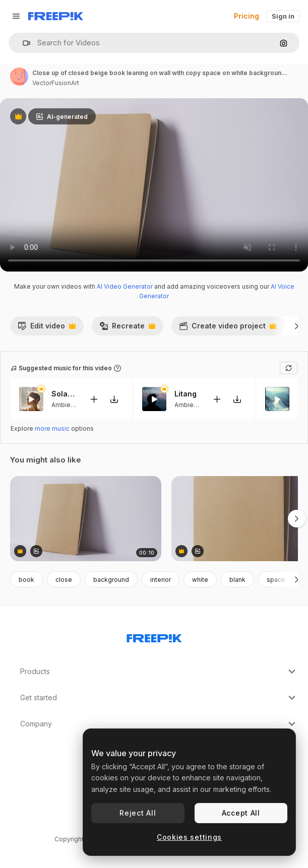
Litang (186, 394)
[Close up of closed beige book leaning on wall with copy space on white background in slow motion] (86, 519)
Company (159, 724)
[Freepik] (56, 16)
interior (161, 580)
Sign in (283, 16)
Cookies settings (189, 837)
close (64, 580)
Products (159, 672)
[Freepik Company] (154, 636)
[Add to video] (94, 399)
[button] (22, 43)
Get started (159, 698)
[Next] (297, 326)
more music (52, 428)
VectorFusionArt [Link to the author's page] (56, 83)
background (111, 580)
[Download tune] (114, 399)
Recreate (127, 328)
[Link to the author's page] (19, 77)
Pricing (247, 16)
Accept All (241, 813)
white (200, 580)
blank (237, 580)
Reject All (138, 813)
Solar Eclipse (64, 394)
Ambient (64, 405)
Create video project (228, 328)
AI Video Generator (125, 286)
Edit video (47, 328)
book (26, 580)
